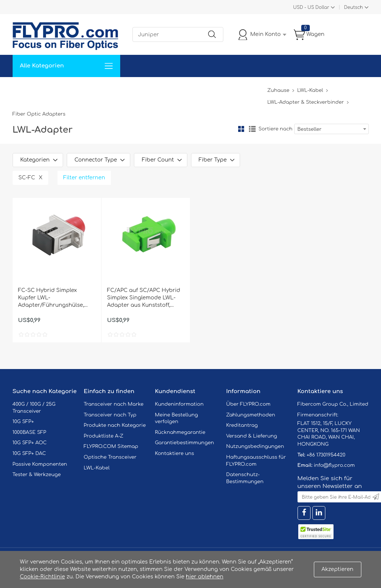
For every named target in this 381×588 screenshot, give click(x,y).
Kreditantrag (242, 425)
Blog (257, 88)
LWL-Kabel (310, 90)
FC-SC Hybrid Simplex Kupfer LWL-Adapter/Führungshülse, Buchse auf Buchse (51, 298)
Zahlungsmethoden (251, 415)
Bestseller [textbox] (310, 129)
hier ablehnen (205, 577)
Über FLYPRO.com (249, 404)
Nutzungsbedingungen (255, 446)
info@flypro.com (334, 465)
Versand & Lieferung (252, 436)
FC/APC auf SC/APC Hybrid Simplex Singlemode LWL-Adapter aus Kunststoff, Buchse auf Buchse (144, 298)
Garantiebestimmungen (185, 443)
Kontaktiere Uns (185, 88)
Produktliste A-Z (104, 436)
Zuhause (29, 88)
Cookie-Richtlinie (43, 577)
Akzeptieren (338, 569)
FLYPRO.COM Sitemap (111, 446)
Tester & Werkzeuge (37, 475)
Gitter (241, 129)
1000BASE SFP (29, 432)
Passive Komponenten (40, 464)
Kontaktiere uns (175, 454)
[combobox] (331, 129)
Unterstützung (134, 88)
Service (96, 88)
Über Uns (229, 88)
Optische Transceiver (110, 457)
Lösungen (63, 88)
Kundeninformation (179, 404)
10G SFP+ (23, 422)
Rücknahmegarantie (180, 432)
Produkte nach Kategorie (115, 425)
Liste (252, 129)
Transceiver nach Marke (114, 404)
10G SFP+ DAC (29, 454)
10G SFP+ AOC (30, 443)
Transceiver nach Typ (110, 415)
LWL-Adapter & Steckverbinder (305, 102)
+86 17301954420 (326, 455)
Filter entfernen (84, 178)
